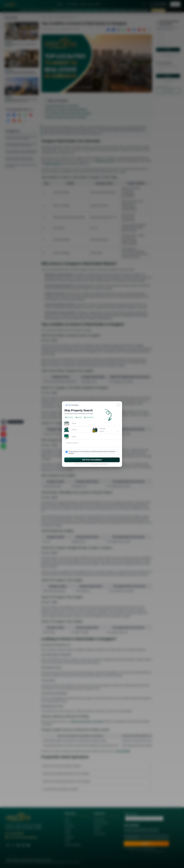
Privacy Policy (95, 464)
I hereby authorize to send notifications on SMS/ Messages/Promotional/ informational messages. (92, 452)
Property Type (102, 428)
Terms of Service (103, 464)
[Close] (119, 405)
